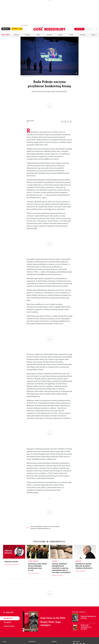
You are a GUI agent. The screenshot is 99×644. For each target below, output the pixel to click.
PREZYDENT (57, 527)
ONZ (51, 527)
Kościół (17, 35)
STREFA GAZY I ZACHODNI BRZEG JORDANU (39, 529)
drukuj (68, 121)
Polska (27, 35)
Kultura (49, 35)
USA (50, 529)
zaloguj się (90, 29)
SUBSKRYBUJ (79, 29)
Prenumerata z (15, 29)
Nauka (60, 35)
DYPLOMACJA (41, 527)
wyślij (71, 121)
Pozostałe (7, 626)
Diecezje (82, 35)
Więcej (93, 35)
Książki (7, 622)
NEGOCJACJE (47, 527)
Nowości (7, 618)
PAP (53, 527)
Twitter (65, 121)
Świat (38, 35)
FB (63, 121)
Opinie (71, 35)
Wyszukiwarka (96, 29)
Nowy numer (6, 35)
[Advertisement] (49, 13)
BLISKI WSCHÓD (34, 527)
